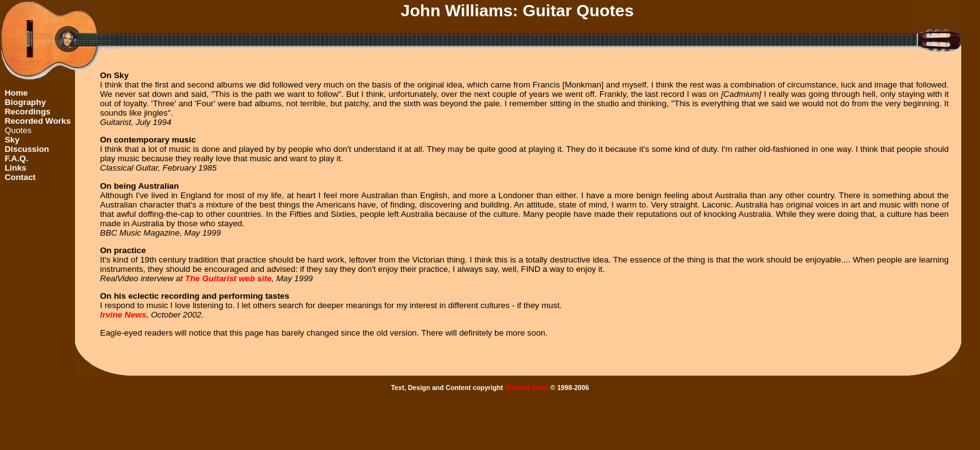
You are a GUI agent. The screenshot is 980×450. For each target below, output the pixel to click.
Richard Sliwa (527, 387)
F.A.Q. (16, 158)
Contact (20, 177)
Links (15, 168)
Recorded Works (37, 121)
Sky (12, 140)
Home (16, 93)
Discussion (27, 149)
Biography (25, 102)
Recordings (27, 112)
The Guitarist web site (228, 278)
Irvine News (123, 315)
